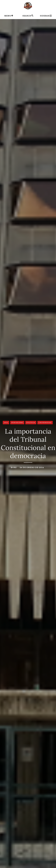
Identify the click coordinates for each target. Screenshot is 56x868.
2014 (6, 422)
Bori (14, 467)
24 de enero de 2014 (32, 467)
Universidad (45, 422)
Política (31, 422)
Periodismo (17, 422)
